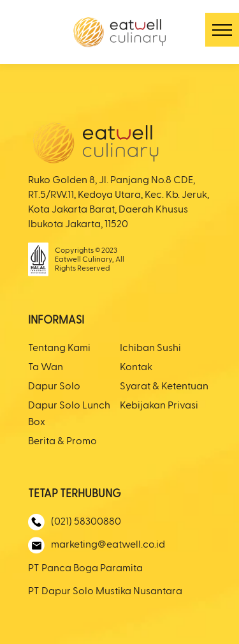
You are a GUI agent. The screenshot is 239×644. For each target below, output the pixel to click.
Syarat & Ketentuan (164, 387)
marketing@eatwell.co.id (97, 545)
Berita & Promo (62, 442)
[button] (222, 30)
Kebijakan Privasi (159, 406)
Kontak (136, 368)
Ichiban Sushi (150, 348)
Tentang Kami (59, 348)
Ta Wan (46, 368)
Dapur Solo (54, 387)
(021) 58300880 (75, 522)
